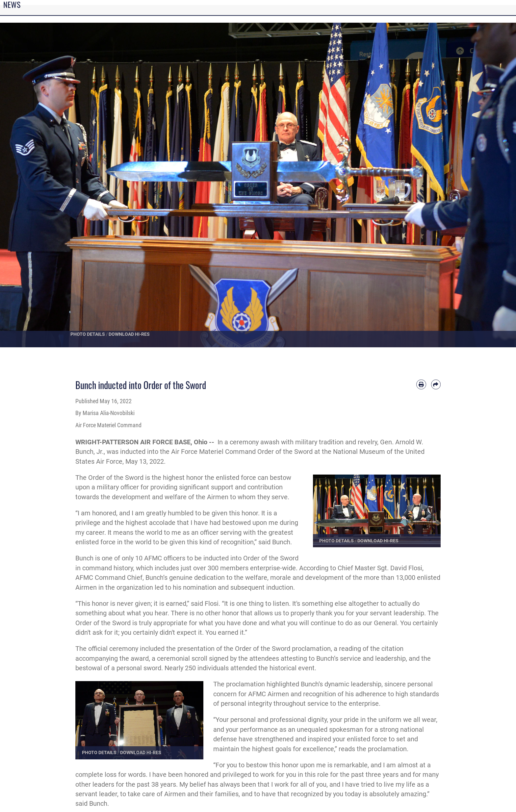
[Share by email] (436, 384)
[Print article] (421, 384)
